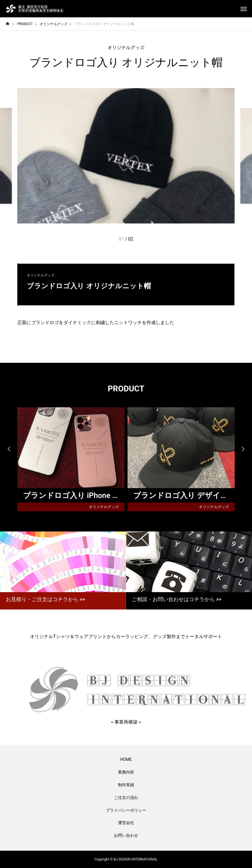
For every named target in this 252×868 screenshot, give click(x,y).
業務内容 (126, 772)
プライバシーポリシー (126, 810)
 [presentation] (243, 449)
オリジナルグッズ (126, 48)
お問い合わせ (126, 835)
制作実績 (126, 785)
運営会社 (126, 823)
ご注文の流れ (126, 798)
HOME (126, 759)
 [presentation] (9, 449)
